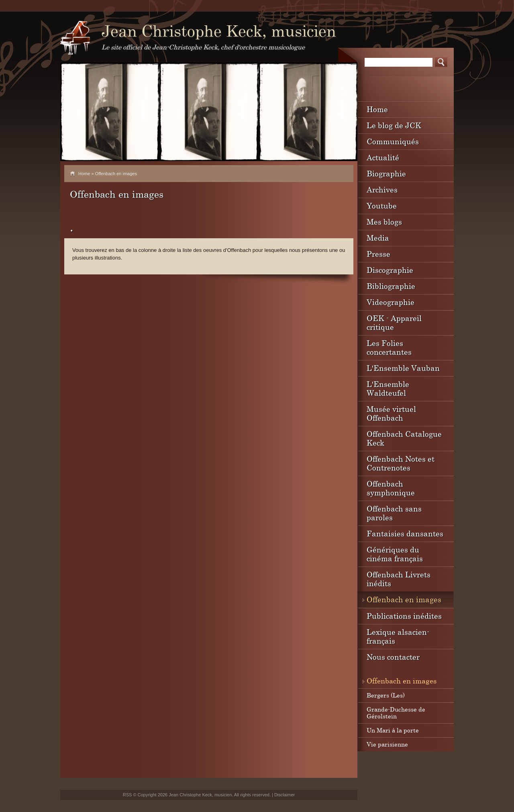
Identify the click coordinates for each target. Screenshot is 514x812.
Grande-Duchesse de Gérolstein (396, 713)
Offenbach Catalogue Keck (404, 438)
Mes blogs (384, 222)
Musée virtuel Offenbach (391, 413)
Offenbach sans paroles (394, 513)
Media (378, 238)
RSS (127, 795)
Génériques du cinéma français (395, 554)
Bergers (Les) (386, 695)
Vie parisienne (387, 744)
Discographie (390, 270)
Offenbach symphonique (391, 488)
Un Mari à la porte (393, 730)
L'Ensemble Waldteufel (388, 388)
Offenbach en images (404, 599)
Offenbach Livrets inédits (399, 579)
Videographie (391, 302)
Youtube (382, 206)
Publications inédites (404, 616)
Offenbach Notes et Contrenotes (401, 463)
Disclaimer (285, 795)
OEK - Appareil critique (394, 322)
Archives (382, 189)
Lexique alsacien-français (398, 636)
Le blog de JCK (394, 125)
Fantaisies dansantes (405, 533)
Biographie (386, 173)
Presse (378, 254)
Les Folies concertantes (389, 347)
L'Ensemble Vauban (403, 368)
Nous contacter (393, 657)
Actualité (383, 157)
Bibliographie (391, 286)
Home (84, 174)
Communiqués (393, 141)
